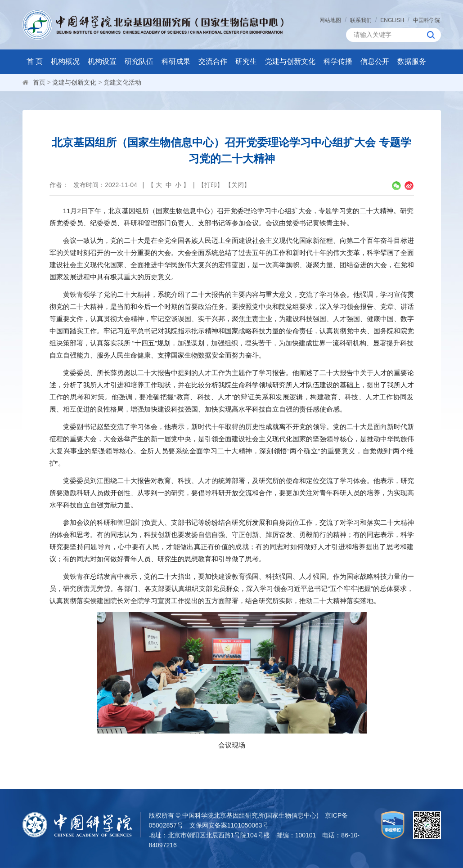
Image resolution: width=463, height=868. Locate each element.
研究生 (246, 61)
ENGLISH (392, 20)
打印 (211, 185)
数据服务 (412, 61)
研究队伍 (139, 61)
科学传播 (338, 61)
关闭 (238, 185)
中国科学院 (427, 20)
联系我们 (361, 20)
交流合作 (213, 61)
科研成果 (176, 61)
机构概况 (65, 61)
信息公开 (375, 61)
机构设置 (102, 61)
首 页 (35, 61)
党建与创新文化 (290, 61)
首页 (39, 82)
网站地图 (330, 20)
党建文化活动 (122, 82)
